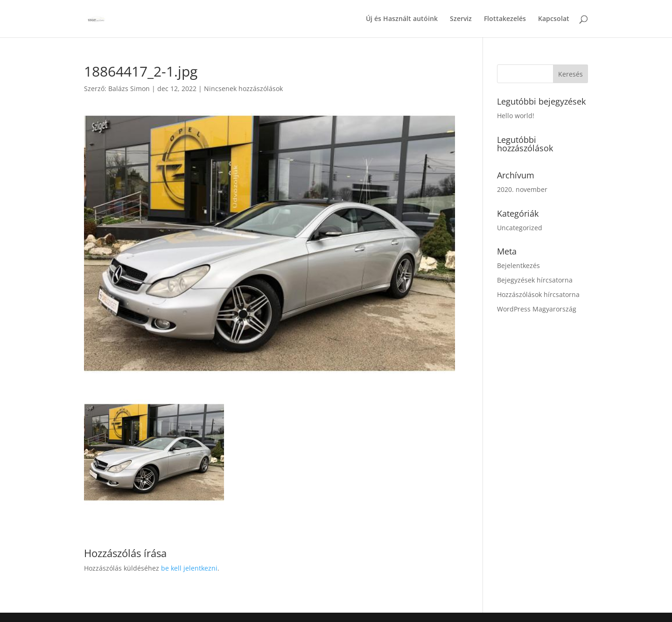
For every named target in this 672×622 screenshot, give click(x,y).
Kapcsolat (554, 19)
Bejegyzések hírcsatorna (535, 280)
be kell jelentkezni (189, 568)
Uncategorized (520, 228)
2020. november (522, 189)
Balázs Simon (129, 88)
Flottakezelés (505, 19)
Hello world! (516, 116)
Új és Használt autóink (402, 19)
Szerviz (461, 19)
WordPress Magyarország (537, 309)
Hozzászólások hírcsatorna (538, 294)
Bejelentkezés (518, 265)
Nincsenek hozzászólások (243, 88)
